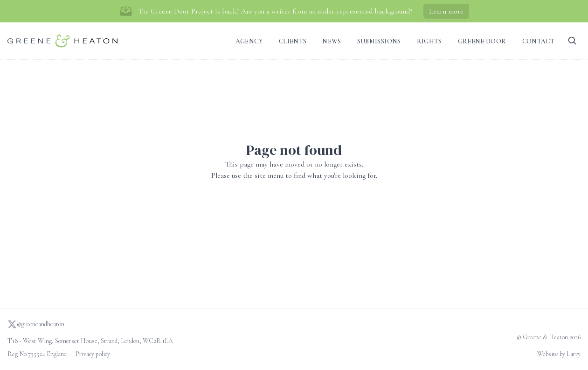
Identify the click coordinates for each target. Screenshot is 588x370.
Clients (293, 41)
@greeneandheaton (36, 324)
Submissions (379, 41)
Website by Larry (559, 354)
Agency (249, 41)
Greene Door (482, 41)
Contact (538, 41)
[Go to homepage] (62, 41)
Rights (429, 41)
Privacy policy (93, 354)
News (332, 41)
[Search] (572, 41)
